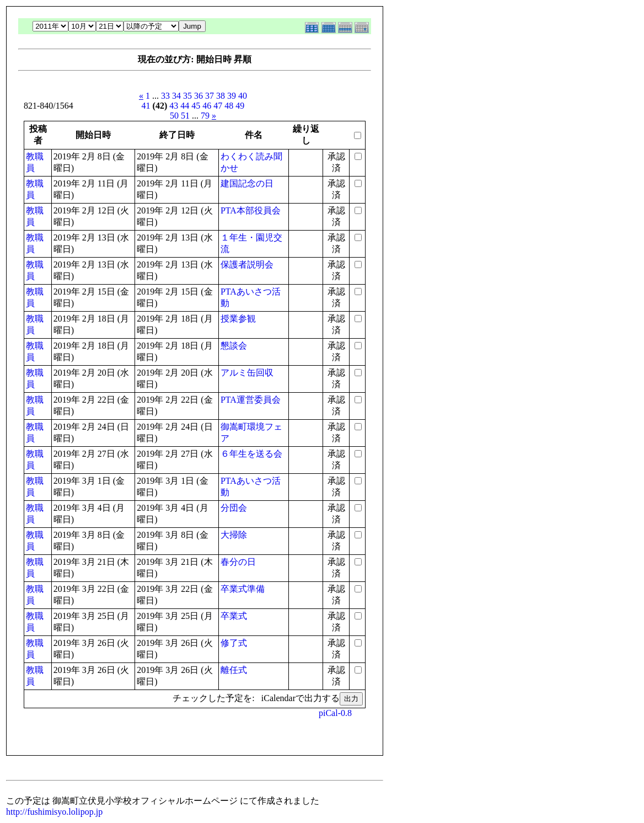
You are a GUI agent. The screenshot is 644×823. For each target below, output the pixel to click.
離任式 (234, 670)
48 (229, 106)
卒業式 (234, 616)
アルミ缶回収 (247, 373)
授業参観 (238, 319)
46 (207, 106)
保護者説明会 (247, 264)
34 (176, 96)
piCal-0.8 (335, 713)
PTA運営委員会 (251, 400)
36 (198, 96)
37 (210, 96)
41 (146, 106)
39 (232, 96)
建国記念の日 (247, 183)
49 (240, 106)
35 (187, 96)
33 (165, 96)
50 (174, 116)
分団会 (234, 508)
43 (174, 106)
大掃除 (234, 535)
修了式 (234, 643)
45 (196, 106)
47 (218, 106)
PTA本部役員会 (251, 210)
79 (205, 116)
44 (185, 106)
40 (243, 96)
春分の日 (238, 562)
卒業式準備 (243, 589)
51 (185, 116)
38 (221, 96)
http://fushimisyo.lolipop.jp (54, 812)
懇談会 (234, 346)
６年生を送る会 (251, 454)
